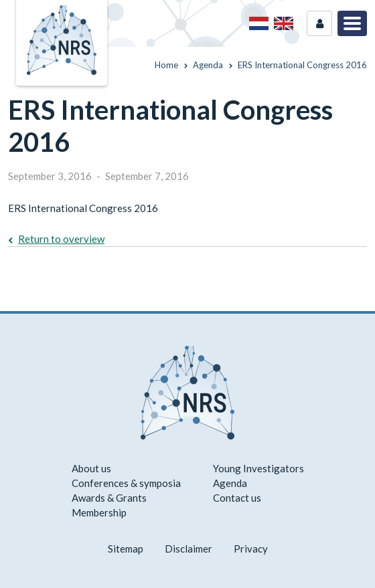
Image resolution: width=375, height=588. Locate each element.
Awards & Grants (109, 498)
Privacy (251, 549)
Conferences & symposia (126, 483)
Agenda (230, 483)
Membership (99, 512)
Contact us (237, 498)
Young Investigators (258, 468)
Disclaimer (189, 549)
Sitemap (126, 549)
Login (319, 23)
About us (91, 468)
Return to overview (61, 239)
